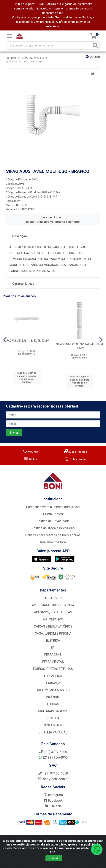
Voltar (93, 57)
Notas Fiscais (76, 459)
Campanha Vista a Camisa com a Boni (53, 507)
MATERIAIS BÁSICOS (53, 711)
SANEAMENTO (53, 725)
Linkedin (53, 806)
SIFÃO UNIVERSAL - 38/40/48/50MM (27, 341)
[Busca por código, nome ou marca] (49, 45)
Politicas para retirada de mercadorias (53, 535)
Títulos (30, 459)
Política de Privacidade (53, 521)
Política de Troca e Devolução (53, 528)
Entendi (54, 858)
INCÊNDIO (53, 697)
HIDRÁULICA (53, 676)
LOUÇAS (53, 704)
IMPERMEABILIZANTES (53, 690)
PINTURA (53, 718)
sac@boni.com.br (53, 779)
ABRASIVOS (53, 598)
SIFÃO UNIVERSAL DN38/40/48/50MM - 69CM (80, 346)
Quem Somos (53, 514)
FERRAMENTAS (53, 662)
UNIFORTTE (21, 205)
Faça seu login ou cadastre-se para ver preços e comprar (53, 220)
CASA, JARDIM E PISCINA (53, 633)
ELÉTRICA (53, 641)
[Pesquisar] (95, 45)
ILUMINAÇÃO (53, 683)
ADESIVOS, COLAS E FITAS (53, 612)
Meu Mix (30, 452)
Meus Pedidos (76, 452)
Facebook (53, 801)
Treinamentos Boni (53, 542)
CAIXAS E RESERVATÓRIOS (53, 626)
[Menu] (9, 36)
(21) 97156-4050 (53, 757)
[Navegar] (5, 340)
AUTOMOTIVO (53, 619)
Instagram (53, 795)
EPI (53, 648)
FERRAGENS (53, 655)
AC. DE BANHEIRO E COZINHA (53, 605)
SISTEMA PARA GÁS (53, 732)
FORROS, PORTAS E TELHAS (53, 669)
